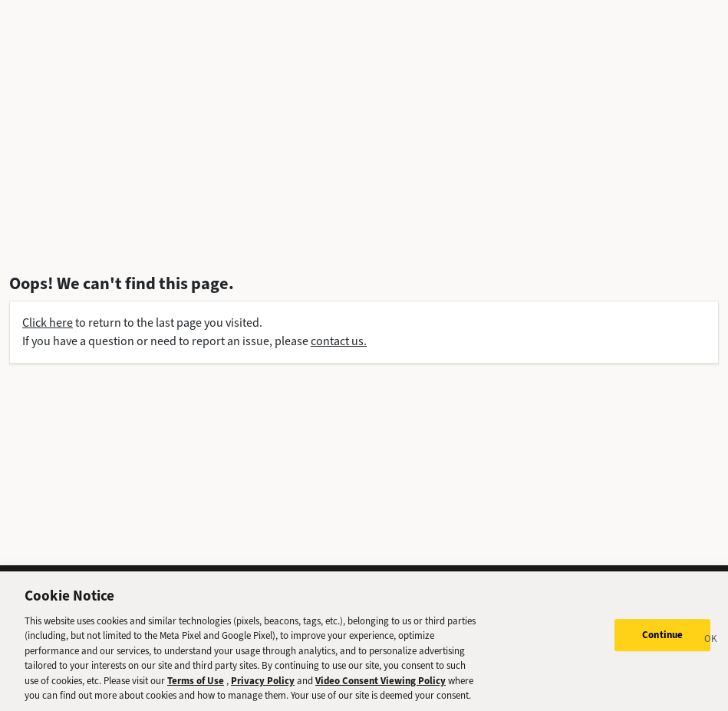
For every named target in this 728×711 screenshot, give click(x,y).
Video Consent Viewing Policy (380, 688)
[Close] (711, 648)
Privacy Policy (263, 688)
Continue (662, 642)
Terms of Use (196, 688)
